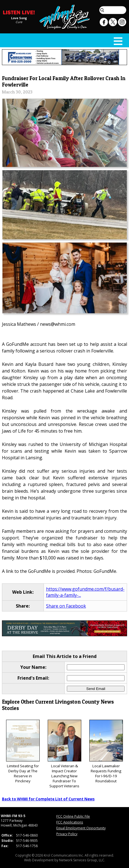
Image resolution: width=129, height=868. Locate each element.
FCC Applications (70, 822)
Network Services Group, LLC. (82, 860)
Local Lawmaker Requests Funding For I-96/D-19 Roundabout (106, 752)
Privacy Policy (67, 834)
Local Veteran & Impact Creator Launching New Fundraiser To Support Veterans (64, 754)
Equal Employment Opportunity (81, 828)
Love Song (19, 18)
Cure (19, 22)
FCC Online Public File (73, 816)
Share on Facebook (66, 606)
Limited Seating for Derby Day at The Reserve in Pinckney (23, 752)
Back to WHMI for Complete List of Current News (48, 799)
